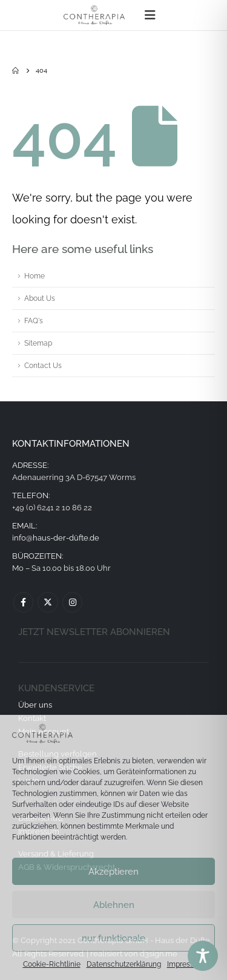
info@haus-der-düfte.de (56, 538)
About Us (40, 298)
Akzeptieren (113, 872)
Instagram (72, 602)
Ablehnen (114, 905)
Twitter (48, 602)
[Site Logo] (94, 15)
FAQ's (34, 321)
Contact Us (43, 366)
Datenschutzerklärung (124, 964)
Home (35, 276)
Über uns (35, 705)
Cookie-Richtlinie (52, 964)
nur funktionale (113, 938)
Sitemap (38, 343)
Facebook (23, 602)
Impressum (186, 964)
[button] (150, 15)
